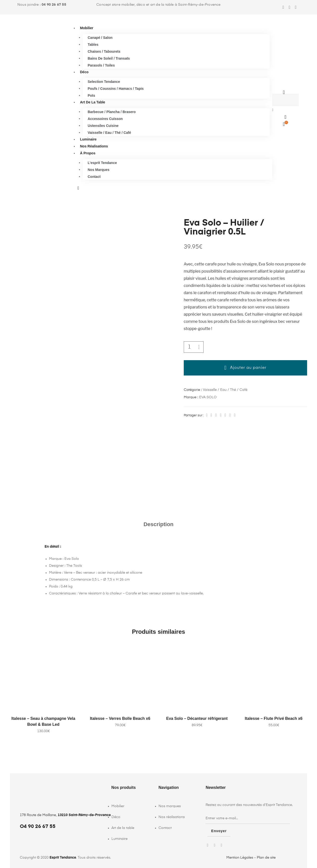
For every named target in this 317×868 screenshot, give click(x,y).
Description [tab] (158, 524)
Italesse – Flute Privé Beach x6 (274, 718)
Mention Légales (240, 857)
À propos (88, 153)
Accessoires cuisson (105, 118)
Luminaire (88, 139)
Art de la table (93, 102)
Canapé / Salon (100, 37)
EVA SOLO (208, 397)
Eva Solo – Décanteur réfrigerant (197, 718)
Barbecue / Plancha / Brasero (112, 112)
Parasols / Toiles (101, 65)
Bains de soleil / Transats (109, 58)
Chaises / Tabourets (104, 51)
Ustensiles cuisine (103, 125)
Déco (84, 72)
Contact (94, 176)
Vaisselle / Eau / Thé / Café (109, 132)
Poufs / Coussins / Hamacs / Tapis (116, 88)
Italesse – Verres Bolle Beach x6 (120, 718)
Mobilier (87, 28)
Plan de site (266, 857)
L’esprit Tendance (102, 163)
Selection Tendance (104, 81)
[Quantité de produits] (189, 347)
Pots (91, 95)
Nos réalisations (94, 146)
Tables (93, 44)
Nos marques (99, 169)
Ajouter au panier (248, 368)
